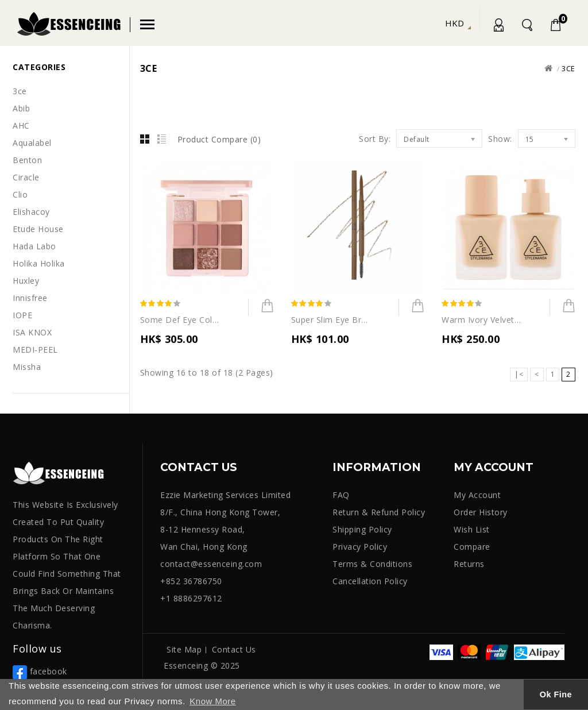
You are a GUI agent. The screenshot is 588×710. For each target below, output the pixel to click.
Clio (20, 194)
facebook (40, 671)
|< (519, 374)
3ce (20, 91)
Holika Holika (39, 263)
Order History (481, 512)
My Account (498, 27)
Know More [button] (212, 701)
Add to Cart (261, 309)
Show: (500, 139)
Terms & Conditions (372, 564)
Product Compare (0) (219, 139)
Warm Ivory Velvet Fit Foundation (482, 320)
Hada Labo (34, 246)
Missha (27, 367)
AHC (21, 126)
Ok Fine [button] (556, 694)
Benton (27, 160)
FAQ (341, 495)
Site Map (184, 649)
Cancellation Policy (370, 581)
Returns (469, 564)
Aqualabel (32, 143)
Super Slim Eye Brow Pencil (331, 320)
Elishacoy (31, 212)
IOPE (22, 315)
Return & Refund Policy (379, 512)
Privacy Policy (360, 547)
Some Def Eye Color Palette (180, 320)
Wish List (472, 529)
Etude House (38, 229)
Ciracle (26, 177)
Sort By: (375, 139)
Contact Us (234, 649)
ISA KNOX (32, 332)
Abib (21, 108)
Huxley (26, 281)
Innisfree (30, 298)
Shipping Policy (362, 529)
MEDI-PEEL (35, 350)
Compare (472, 547)
